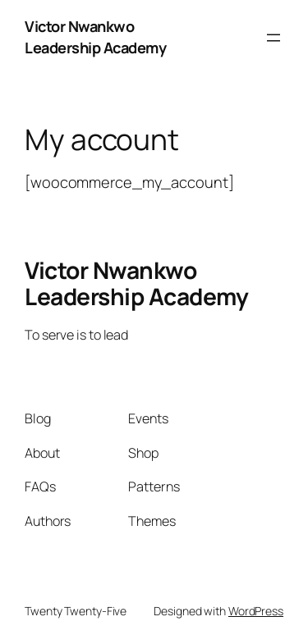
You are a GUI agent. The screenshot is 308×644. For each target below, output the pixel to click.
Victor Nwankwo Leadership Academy (95, 37)
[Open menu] (274, 38)
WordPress (256, 611)
